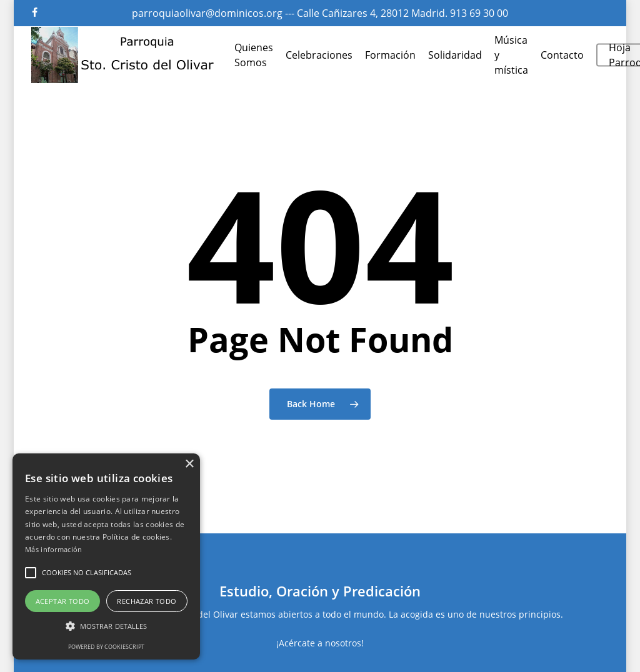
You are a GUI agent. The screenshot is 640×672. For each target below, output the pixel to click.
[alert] (106, 556)
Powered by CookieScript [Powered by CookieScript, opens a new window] (106, 647)
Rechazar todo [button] (147, 601)
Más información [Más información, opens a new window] (54, 549)
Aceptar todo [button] (63, 601)
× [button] (189, 464)
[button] (31, 573)
